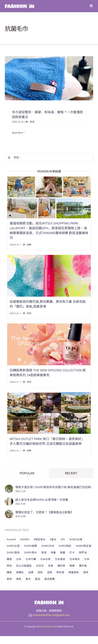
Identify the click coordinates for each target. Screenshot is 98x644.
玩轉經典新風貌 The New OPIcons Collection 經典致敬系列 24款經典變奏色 (48, 372)
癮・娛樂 (27, 245)
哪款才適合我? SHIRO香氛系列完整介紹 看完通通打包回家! (53, 487)
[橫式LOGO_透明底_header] (49, 601)
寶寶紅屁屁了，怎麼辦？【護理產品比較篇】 (44, 512)
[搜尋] (9, 157)
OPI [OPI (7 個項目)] (63, 539)
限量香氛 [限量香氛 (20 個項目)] (74, 572)
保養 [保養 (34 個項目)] (53, 552)
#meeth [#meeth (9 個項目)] (11, 539)
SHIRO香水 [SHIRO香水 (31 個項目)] (30, 552)
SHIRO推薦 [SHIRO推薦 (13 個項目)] (30, 546)
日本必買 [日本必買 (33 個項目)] (45, 559)
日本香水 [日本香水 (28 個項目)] (75, 559)
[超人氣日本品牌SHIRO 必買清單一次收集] (9, 500)
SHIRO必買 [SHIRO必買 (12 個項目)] (13, 546)
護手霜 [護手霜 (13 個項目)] (83, 566)
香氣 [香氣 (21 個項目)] (19, 579)
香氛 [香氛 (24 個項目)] (9, 579)
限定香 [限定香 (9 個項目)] (60, 572)
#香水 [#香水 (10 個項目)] (53, 539)
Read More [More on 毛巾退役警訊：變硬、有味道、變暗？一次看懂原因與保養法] (18, 133)
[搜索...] (49, 157)
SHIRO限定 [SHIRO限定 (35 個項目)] (65, 546)
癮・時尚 (27, 313)
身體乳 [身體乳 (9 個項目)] (20, 572)
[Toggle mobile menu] (91, 6)
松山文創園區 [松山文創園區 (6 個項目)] (24, 566)
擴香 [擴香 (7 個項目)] (9, 559)
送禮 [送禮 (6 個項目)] (31, 572)
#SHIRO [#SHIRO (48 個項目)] (25, 539)
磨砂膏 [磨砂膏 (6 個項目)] (61, 566)
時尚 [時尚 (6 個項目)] (9, 566)
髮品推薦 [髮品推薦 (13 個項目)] (50, 579)
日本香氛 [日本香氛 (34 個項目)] (60, 559)
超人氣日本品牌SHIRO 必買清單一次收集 (42, 499)
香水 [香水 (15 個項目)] (28, 579)
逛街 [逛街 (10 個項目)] (40, 572)
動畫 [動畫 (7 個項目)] (63, 552)
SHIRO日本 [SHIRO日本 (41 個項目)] (48, 546)
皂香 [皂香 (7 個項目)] (51, 566)
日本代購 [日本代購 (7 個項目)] (31, 559)
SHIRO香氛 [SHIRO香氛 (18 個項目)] (13, 552)
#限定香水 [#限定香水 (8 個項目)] (40, 539)
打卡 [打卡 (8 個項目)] (72, 552)
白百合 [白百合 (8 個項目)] (40, 566)
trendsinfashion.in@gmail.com (51, 615)
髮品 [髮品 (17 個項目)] (37, 579)
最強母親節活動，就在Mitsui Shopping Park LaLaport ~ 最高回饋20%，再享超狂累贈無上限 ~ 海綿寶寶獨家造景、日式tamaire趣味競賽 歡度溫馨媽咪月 (49, 230)
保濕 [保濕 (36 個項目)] (44, 552)
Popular (27, 473)
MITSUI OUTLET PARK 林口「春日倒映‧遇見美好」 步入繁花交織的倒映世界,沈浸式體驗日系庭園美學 (47, 441)
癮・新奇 (30, 122)
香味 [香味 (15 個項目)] (86, 572)
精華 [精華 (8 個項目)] (72, 566)
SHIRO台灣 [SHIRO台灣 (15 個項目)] (76, 539)
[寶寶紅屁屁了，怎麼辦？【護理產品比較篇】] (9, 512)
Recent (71, 473)
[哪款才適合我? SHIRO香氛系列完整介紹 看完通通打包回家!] (9, 487)
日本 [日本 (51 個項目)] (19, 559)
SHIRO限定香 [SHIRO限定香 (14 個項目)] (84, 546)
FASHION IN (49, 626)
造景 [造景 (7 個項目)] (50, 572)
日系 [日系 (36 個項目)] (87, 559)
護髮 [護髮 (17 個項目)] (9, 572)
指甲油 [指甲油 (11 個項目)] (83, 552)
